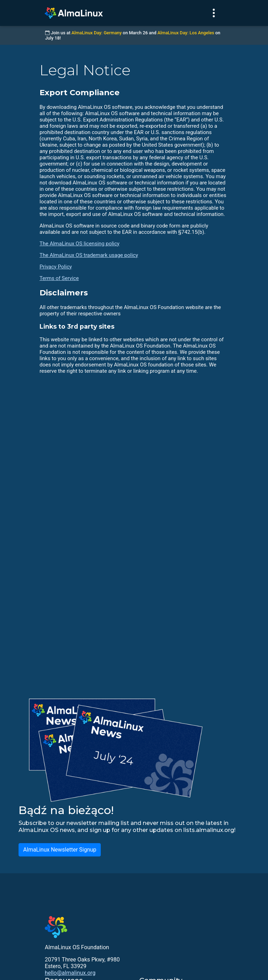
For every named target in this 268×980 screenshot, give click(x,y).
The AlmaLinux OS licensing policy (79, 244)
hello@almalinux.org (70, 973)
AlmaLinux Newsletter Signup (60, 850)
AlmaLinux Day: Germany (96, 33)
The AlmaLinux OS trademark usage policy (89, 255)
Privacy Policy (56, 267)
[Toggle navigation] (214, 13)
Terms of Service (59, 278)
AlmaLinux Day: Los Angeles (186, 33)
